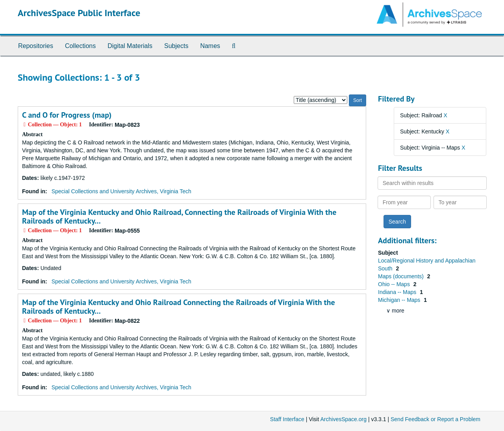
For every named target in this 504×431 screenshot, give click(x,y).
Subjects (176, 46)
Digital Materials (130, 46)
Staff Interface (287, 419)
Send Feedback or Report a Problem (435, 419)
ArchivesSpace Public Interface (79, 13)
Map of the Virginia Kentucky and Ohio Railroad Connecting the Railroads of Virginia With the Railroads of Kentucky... (179, 307)
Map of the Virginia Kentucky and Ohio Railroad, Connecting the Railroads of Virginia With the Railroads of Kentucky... (179, 216)
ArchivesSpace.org (343, 419)
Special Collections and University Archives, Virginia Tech (121, 191)
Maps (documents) (402, 276)
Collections (80, 46)
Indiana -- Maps (398, 292)
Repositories (36, 46)
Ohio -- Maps (395, 284)
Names (210, 46)
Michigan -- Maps (400, 300)
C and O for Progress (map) (67, 115)
